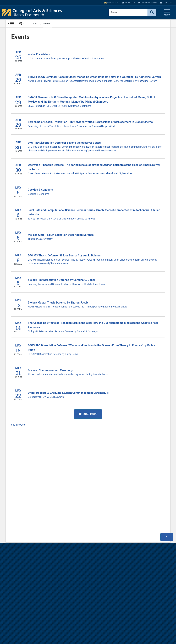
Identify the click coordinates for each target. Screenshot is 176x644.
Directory (129, 3)
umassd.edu (112, 3)
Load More (88, 414)
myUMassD (167, 3)
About (35, 24)
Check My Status (148, 3)
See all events (18, 425)
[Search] (152, 13)
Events (47, 24)
